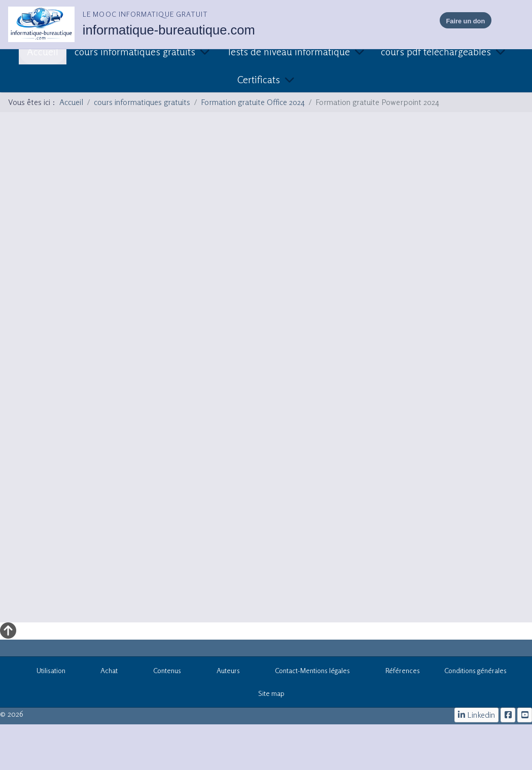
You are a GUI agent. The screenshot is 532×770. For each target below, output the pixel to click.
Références (397, 672)
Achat (104, 672)
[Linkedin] (477, 715)
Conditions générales (475, 670)
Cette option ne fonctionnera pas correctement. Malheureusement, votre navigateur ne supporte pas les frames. (266, 366)
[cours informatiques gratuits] (525, 715)
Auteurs (223, 672)
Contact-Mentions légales (307, 672)
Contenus (162, 672)
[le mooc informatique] (508, 715)
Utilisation (45, 672)
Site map (266, 695)
